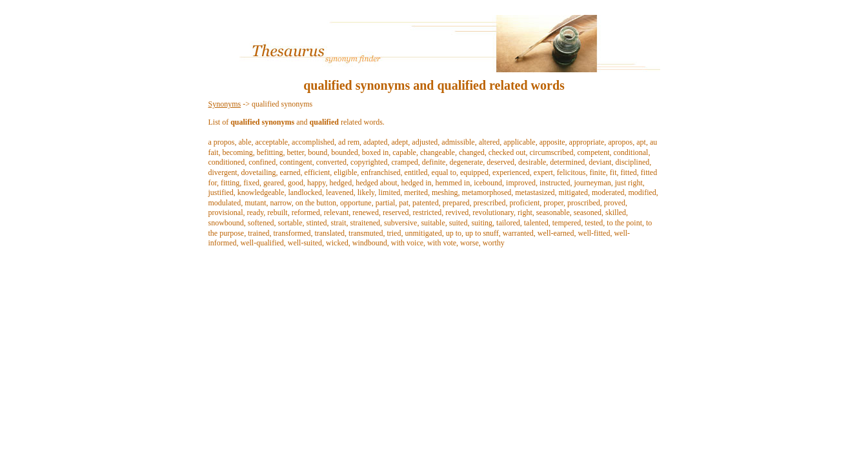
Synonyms (225, 104)
